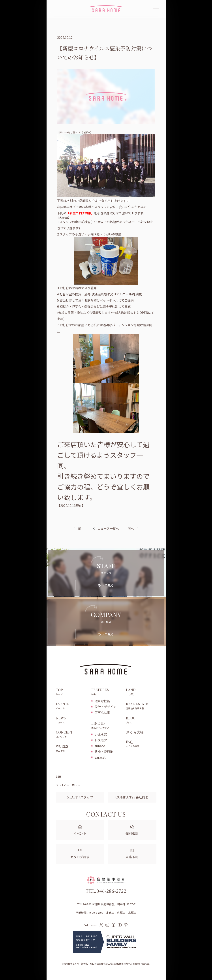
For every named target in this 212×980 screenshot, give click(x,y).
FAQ (141, 744)
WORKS (71, 748)
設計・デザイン (105, 707)
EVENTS (71, 706)
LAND (141, 692)
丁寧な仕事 (102, 712)
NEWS (71, 720)
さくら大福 (135, 732)
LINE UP (106, 726)
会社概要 (132, 797)
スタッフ (80, 797)
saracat (100, 757)
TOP (71, 692)
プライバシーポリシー (70, 785)
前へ (81, 528)
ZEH (58, 776)
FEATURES (106, 692)
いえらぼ (101, 734)
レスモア (101, 740)
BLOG (141, 720)
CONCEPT (71, 734)
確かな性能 (102, 701)
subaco (100, 746)
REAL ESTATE (141, 706)
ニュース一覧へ (106, 528)
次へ (131, 528)
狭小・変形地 (104, 752)
